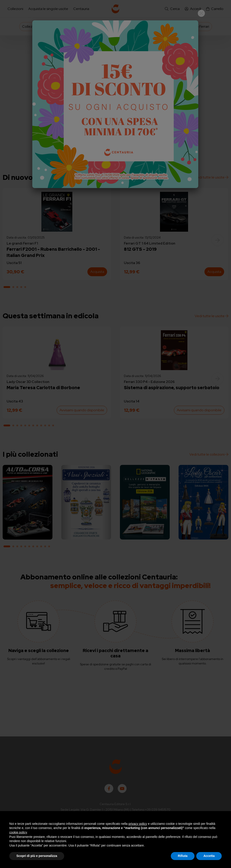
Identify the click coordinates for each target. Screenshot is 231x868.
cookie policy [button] (18, 832)
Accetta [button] (209, 856)
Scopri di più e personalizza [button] (37, 856)
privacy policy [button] (138, 824)
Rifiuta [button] (183, 856)
